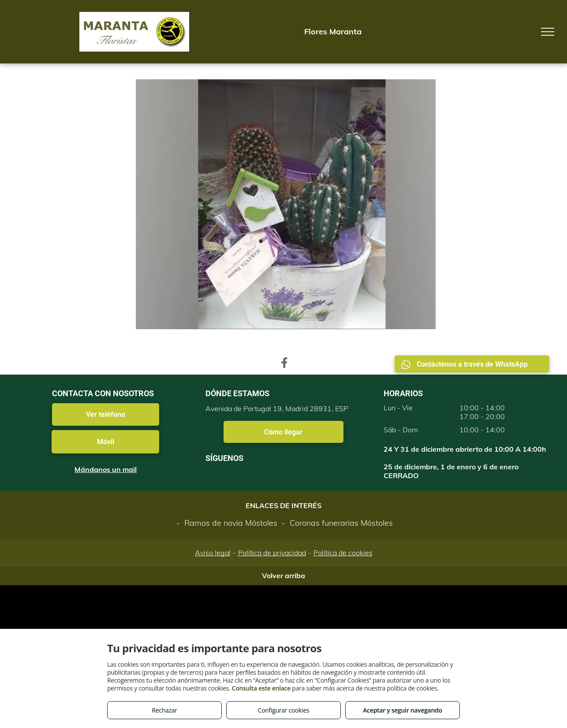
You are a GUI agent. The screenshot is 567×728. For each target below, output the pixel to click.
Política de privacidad (272, 553)
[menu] (548, 32)
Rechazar (164, 710)
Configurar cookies (284, 710)
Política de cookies (343, 553)
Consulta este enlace (261, 688)
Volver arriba (283, 576)
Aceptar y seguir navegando (402, 710)
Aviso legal (213, 553)
